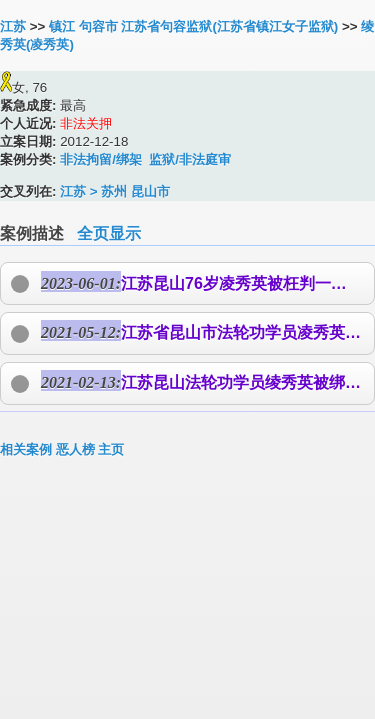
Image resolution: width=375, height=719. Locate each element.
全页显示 (109, 233)
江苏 (13, 26)
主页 (111, 449)
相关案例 (26, 449)
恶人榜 (75, 449)
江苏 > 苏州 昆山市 (115, 191)
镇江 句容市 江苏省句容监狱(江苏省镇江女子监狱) (193, 26)
